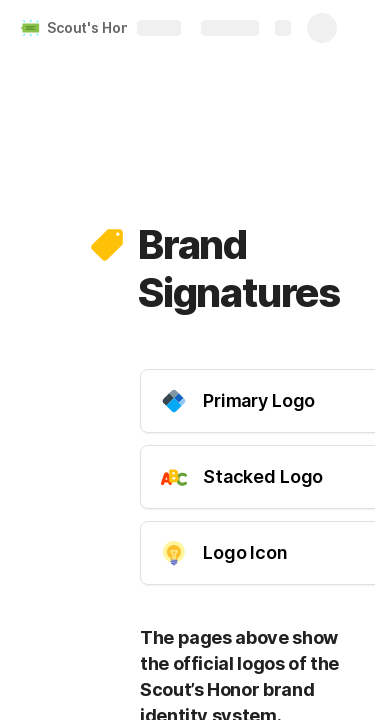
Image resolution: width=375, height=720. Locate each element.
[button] (107, 245)
